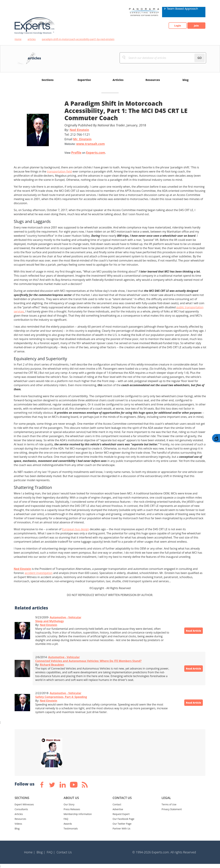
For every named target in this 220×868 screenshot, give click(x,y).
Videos (18, 824)
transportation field (59, 171)
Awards (68, 824)
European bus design (76, 529)
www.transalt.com (90, 144)
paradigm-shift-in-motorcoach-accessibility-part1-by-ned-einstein (78, 39)
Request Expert (121, 814)
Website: (85, 144)
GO (200, 58)
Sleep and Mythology (49, 621)
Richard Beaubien (52, 665)
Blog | (41, 852)
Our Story (69, 804)
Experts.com (96, 153)
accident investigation (39, 573)
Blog (17, 828)
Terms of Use (169, 804)
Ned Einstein (79, 130)
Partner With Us (121, 828)
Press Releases (72, 809)
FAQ (66, 819)
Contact (117, 804)
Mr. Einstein (82, 139)
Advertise (118, 809)
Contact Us (64, 852)
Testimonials (71, 828)
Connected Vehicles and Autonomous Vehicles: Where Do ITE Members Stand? (88, 661)
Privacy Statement (172, 809)
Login (171, 26)
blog (186, 80)
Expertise (84, 80)
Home (18, 39)
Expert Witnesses (24, 804)
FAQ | (51, 852)
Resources (153, 80)
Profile (76, 153)
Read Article (191, 631)
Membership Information (78, 814)
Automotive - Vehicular (65, 617)
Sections (48, 80)
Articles (118, 80)
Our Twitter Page (122, 824)
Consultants (21, 809)
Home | (30, 852)
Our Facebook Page (123, 819)
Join (194, 26)
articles (32, 39)
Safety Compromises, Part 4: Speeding (61, 697)
